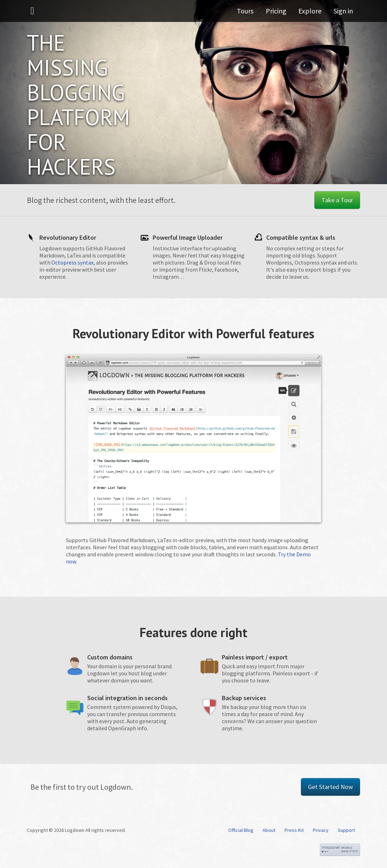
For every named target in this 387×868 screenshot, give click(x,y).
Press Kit (294, 830)
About (269, 830)
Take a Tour (337, 200)
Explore (311, 12)
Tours (250, 12)
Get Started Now (330, 787)
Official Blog (241, 830)
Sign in (343, 12)
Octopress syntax (72, 262)
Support (346, 830)
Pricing (279, 12)
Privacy (321, 830)
